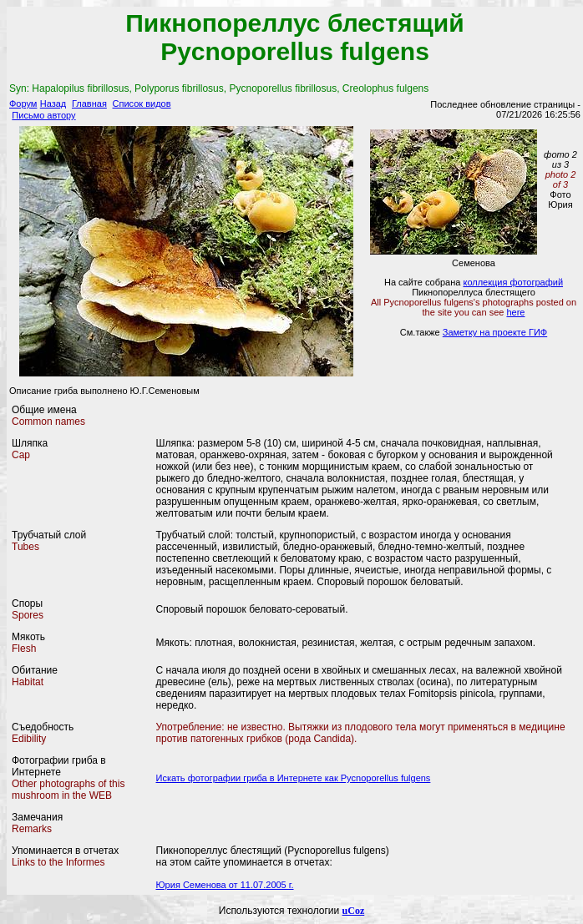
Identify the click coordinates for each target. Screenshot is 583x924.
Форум (23, 104)
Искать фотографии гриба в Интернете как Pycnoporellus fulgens (294, 778)
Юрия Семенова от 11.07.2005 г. (225, 885)
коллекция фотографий (513, 282)
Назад (53, 104)
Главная (89, 104)
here (515, 312)
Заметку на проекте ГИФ (495, 332)
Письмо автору (43, 115)
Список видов (142, 104)
